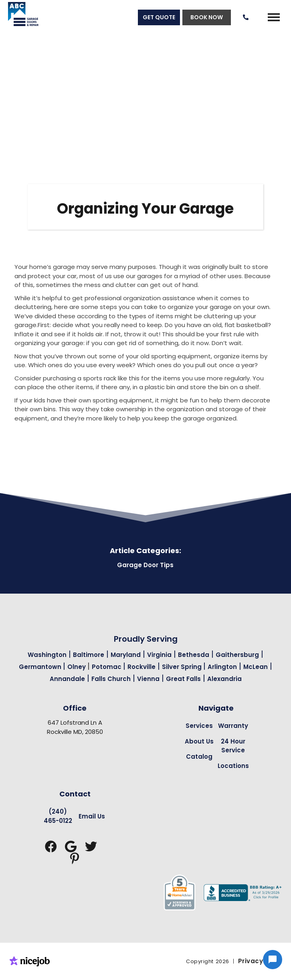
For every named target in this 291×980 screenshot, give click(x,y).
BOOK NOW (207, 17)
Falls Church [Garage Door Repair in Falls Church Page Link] (111, 679)
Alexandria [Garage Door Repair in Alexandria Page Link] (224, 679)
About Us (199, 741)
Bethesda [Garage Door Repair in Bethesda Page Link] (194, 655)
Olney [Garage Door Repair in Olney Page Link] (77, 667)
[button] (274, 17)
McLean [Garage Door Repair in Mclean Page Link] (256, 667)
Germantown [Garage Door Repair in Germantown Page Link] (41, 667)
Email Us (92, 816)
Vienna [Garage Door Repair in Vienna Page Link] (148, 679)
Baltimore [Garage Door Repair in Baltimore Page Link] (89, 655)
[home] (19, 17)
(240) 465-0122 (58, 816)
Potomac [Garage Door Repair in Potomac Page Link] (107, 667)
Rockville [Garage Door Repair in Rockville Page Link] (141, 667)
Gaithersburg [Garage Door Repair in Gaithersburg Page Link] (237, 655)
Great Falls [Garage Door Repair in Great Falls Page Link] (183, 679)
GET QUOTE (159, 17)
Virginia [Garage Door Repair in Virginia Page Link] (159, 655)
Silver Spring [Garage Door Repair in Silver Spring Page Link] (183, 667)
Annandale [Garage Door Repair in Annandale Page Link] (67, 679)
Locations (233, 766)
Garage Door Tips (145, 565)
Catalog (199, 757)
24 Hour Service (233, 746)
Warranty (233, 726)
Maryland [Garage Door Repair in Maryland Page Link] (126, 655)
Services (199, 726)
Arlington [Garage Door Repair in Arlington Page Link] (222, 667)
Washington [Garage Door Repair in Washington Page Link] (47, 655)
